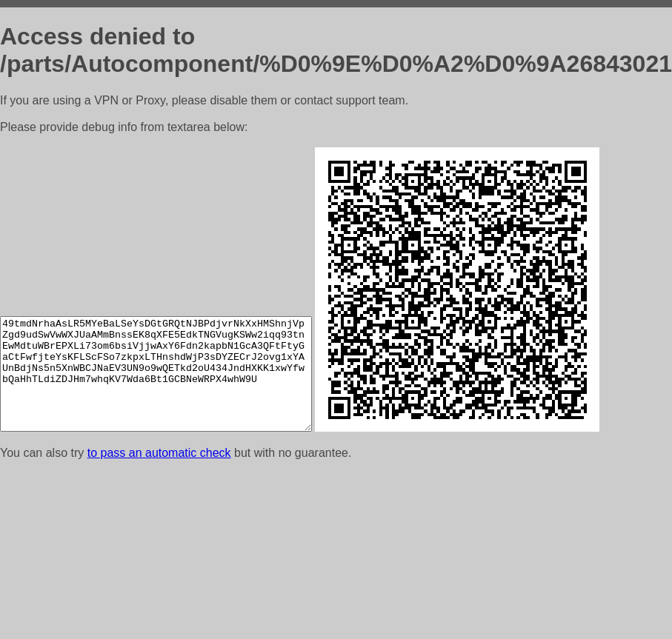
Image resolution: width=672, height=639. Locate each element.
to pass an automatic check (159, 453)
